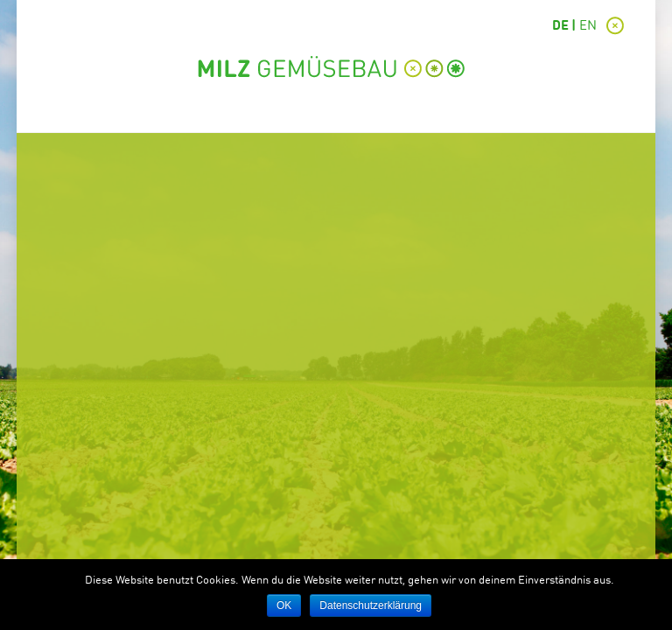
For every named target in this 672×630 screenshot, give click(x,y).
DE (560, 27)
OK (284, 605)
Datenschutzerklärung (371, 605)
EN (588, 27)
